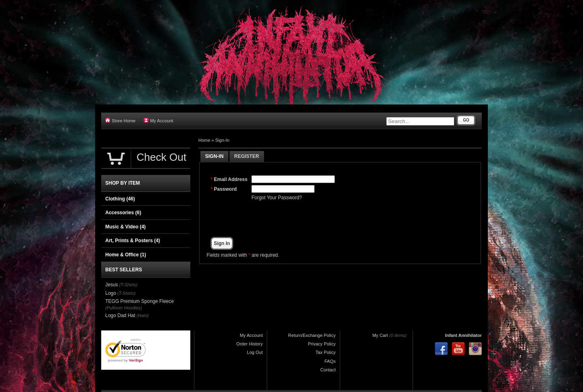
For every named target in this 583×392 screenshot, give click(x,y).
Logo (111, 293)
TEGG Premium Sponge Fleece (139, 301)
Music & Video (126, 227)
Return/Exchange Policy (312, 335)
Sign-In (222, 140)
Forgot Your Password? (277, 198)
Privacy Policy (322, 344)
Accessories (123, 213)
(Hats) (143, 315)
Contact (328, 370)
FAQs (330, 361)
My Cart (380, 335)
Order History (250, 344)
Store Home (120, 120)
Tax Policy (326, 352)
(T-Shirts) (128, 285)
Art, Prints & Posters (133, 241)
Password (225, 189)
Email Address (231, 179)
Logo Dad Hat (120, 315)
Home (204, 140)
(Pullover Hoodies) (123, 308)
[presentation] (313, 219)
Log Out (255, 352)
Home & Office (126, 255)
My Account (159, 120)
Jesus (112, 285)
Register (247, 156)
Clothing (120, 199)
